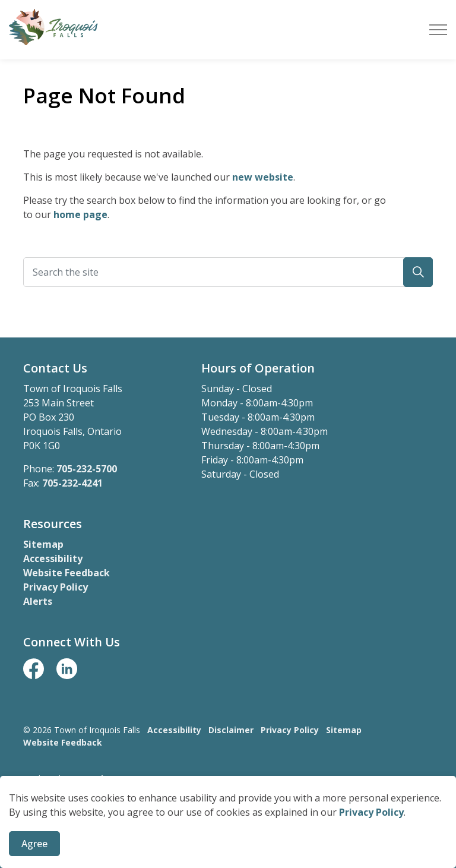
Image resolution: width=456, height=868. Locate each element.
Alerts (38, 601)
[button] (418, 272)
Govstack (86, 779)
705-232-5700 (87, 469)
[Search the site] (228, 272)
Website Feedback (66, 573)
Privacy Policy (371, 843)
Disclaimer (231, 730)
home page (80, 214)
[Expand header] (438, 30)
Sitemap (43, 544)
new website (263, 177)
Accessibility (53, 558)
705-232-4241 (72, 483)
